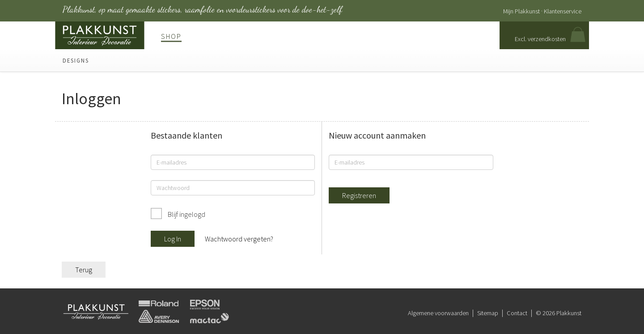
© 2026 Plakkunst (559, 313)
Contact (517, 313)
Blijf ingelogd (186, 214)
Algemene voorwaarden (438, 313)
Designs (76, 60)
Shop (171, 36)
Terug (84, 270)
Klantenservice (563, 11)
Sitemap (488, 313)
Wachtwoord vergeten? (239, 239)
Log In (173, 239)
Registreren (359, 195)
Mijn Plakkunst (521, 11)
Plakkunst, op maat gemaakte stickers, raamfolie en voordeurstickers (202, 9)
